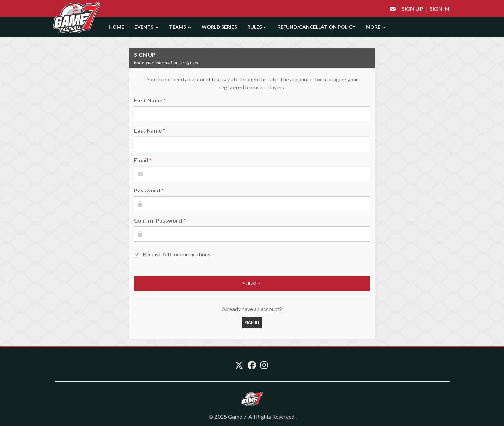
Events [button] (147, 27)
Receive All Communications (176, 254)
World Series (219, 27)
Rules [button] (257, 27)
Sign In (439, 8)
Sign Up (412, 8)
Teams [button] (180, 27)
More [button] (376, 27)
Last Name (148, 130)
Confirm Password (158, 220)
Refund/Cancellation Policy (316, 27)
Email (141, 160)
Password (147, 190)
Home (116, 27)
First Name (148, 100)
